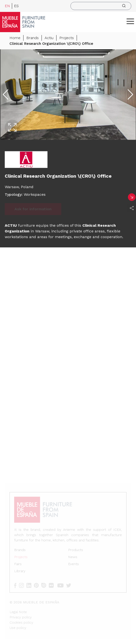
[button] (130, 21)
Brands (33, 38)
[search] (101, 6)
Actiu (49, 38)
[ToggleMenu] (130, 21)
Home (15, 38)
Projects (67, 38)
